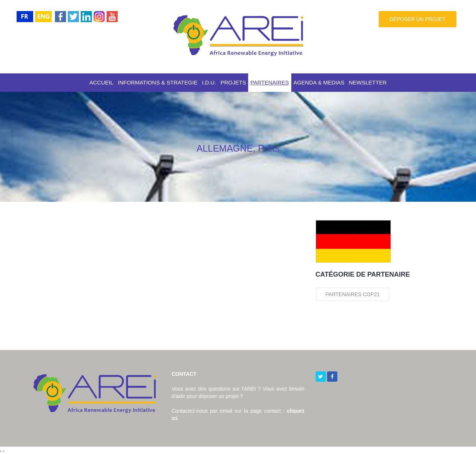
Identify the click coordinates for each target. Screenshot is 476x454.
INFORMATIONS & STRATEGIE (158, 82)
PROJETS (233, 82)
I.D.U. (209, 82)
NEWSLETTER (368, 82)
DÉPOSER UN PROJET (418, 19)
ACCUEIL (101, 82)
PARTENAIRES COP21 (353, 294)
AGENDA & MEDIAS (319, 82)
